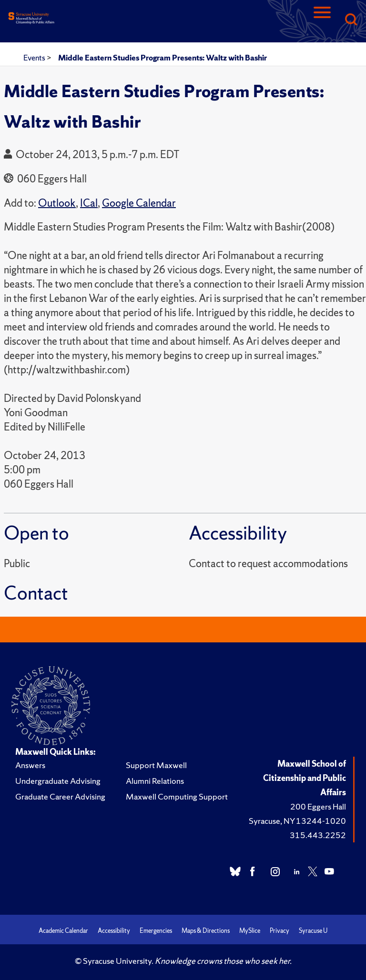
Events (35, 58)
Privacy (280, 931)
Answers (30, 765)
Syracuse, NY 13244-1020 (297, 821)
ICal (89, 203)
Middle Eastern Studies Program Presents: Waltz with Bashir (163, 58)
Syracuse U (313, 931)
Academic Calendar (63, 931)
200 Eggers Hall (318, 806)
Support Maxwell (156, 765)
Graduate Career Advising (60, 796)
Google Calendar (139, 203)
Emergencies (156, 931)
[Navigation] (322, 20)
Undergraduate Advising (58, 781)
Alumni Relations (155, 781)
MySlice (250, 931)
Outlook (57, 203)
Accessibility (114, 931)
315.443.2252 (318, 835)
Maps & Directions (206, 931)
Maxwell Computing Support (177, 796)
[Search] (351, 20)
